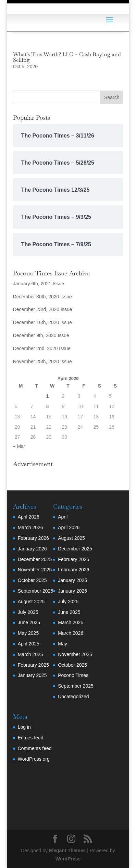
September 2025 (36, 591)
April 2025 (29, 644)
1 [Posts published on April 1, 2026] (48, 396)
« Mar (19, 446)
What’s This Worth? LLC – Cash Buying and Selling (67, 57)
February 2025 (33, 665)
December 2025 (35, 559)
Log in (24, 727)
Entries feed (31, 738)
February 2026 (33, 538)
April (63, 517)
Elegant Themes (67, 851)
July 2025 (28, 612)
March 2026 (30, 527)
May (62, 644)
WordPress (68, 859)
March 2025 (30, 654)
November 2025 (35, 570)
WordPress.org (34, 759)
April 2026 (29, 517)
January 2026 (32, 549)
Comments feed (35, 748)
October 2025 (32, 580)
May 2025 (28, 633)
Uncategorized (73, 697)
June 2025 (29, 622)
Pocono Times (73, 675)
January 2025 (32, 675)
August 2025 (31, 602)
